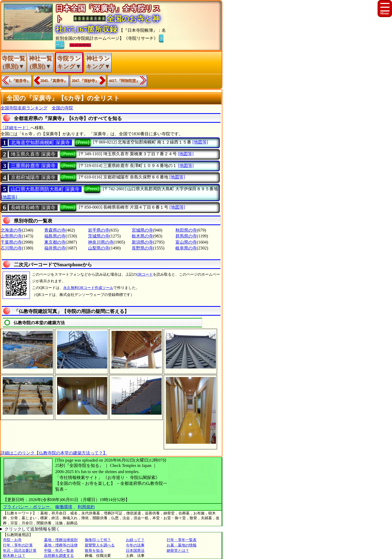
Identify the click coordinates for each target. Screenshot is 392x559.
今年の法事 (135, 545)
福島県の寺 (55, 236)
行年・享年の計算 (18, 545)
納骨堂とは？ (178, 551)
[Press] (83, 142)
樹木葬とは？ (14, 556)
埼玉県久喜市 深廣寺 (33, 154)
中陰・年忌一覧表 (59, 551)
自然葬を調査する (59, 556)
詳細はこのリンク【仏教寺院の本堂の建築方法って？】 (54, 453)
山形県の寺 (11, 236)
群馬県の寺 (186, 236)
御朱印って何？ (98, 540)
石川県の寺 (11, 248)
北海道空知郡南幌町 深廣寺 (40, 142)
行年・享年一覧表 (182, 540)
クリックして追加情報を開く (32, 529)
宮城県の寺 (142, 230)
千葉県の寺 (11, 242)
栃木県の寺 (142, 236)
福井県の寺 (55, 248)
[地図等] (200, 142)
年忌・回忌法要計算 (20, 551)
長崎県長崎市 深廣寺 (33, 208)
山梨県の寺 (99, 248)
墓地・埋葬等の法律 (61, 545)
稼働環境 (64, 507)
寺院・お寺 (12, 540)
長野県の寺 (142, 248)
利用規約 (86, 507)
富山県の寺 (186, 242)
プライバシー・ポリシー (27, 507)
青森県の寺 (55, 230)
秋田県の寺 (186, 230)
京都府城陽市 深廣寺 (33, 177)
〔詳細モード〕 (15, 128)
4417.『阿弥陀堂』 (125, 81)
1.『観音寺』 (20, 81)
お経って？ (135, 540)
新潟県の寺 (142, 242)
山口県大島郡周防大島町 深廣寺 (45, 189)
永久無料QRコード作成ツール (88, 288)
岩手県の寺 (99, 230)
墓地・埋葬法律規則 (61, 540)
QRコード (145, 274)
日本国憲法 (135, 551)
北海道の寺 (11, 230)
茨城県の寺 (99, 236)
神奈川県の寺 (101, 242)
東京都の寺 (55, 242)
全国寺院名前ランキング (24, 108)
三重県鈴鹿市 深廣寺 (33, 166)
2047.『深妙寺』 (85, 81)
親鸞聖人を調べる (100, 545)
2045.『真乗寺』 (54, 81)
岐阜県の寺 (186, 248)
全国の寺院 (62, 108)
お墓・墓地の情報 (182, 545)
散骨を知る (94, 551)
